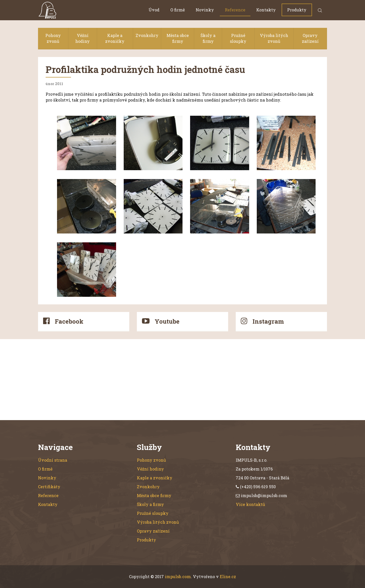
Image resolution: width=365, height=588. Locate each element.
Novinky (205, 10)
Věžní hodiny (83, 38)
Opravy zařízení (310, 38)
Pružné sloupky (238, 38)
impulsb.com (178, 576)
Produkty (297, 10)
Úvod (154, 10)
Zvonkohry (147, 35)
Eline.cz (228, 576)
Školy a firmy (208, 38)
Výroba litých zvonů (274, 38)
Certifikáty (49, 487)
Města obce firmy (178, 38)
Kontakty (266, 10)
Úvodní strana (53, 460)
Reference (235, 10)
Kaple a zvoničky (115, 38)
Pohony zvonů (53, 38)
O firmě (178, 10)
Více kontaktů (250, 504)
